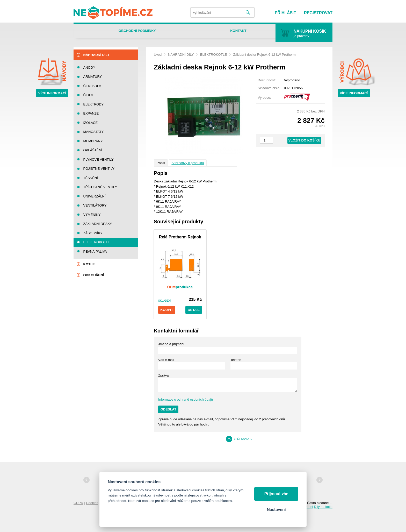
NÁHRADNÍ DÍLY (181, 55)
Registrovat (318, 13)
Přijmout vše (276, 494)
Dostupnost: (267, 80)
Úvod (158, 55)
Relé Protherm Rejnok (180, 237)
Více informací (52, 93)
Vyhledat (248, 13)
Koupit (167, 310)
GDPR (78, 503)
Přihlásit (285, 13)
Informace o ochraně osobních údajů (186, 399)
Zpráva (163, 375)
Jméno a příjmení (171, 344)
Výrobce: (264, 98)
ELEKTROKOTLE (213, 55)
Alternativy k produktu (188, 163)
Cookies (92, 503)
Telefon (236, 360)
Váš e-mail (166, 360)
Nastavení (276, 510)
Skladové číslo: (269, 88)
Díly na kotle (323, 507)
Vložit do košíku (304, 140)
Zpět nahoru (243, 439)
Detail (194, 310)
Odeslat (168, 409)
